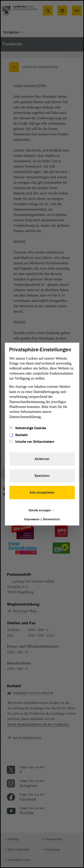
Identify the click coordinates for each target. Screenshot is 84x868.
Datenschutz (51, 519)
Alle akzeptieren (42, 493)
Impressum (32, 519)
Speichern (42, 476)
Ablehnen (42, 459)
